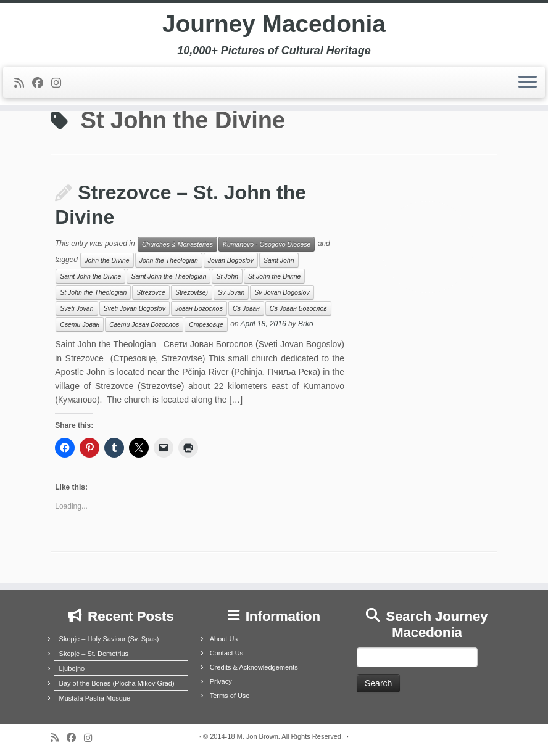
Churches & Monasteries (177, 244)
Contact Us (226, 653)
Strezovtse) (192, 292)
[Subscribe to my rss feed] (23, 85)
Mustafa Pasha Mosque (95, 698)
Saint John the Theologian (168, 276)
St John (227, 276)
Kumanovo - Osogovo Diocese (267, 244)
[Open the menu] (528, 84)
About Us (224, 639)
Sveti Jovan (77, 308)
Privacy (221, 681)
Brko (306, 324)
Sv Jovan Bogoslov (282, 292)
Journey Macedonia (274, 25)
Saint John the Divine (90, 276)
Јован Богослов (199, 308)
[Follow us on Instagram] (60, 85)
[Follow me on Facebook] (42, 85)
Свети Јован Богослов (144, 324)
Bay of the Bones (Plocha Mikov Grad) (117, 683)
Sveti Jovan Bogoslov (135, 308)
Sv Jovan (231, 292)
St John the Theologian (93, 292)
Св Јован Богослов (298, 308)
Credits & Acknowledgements (254, 667)
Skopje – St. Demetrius (94, 654)
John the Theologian (169, 260)
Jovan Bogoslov (231, 260)
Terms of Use (230, 696)
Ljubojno (72, 668)
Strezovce (151, 292)
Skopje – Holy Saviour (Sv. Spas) (109, 639)
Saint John (279, 260)
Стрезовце (206, 324)
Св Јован (246, 308)
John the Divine (107, 260)
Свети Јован (80, 324)
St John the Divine (274, 276)
